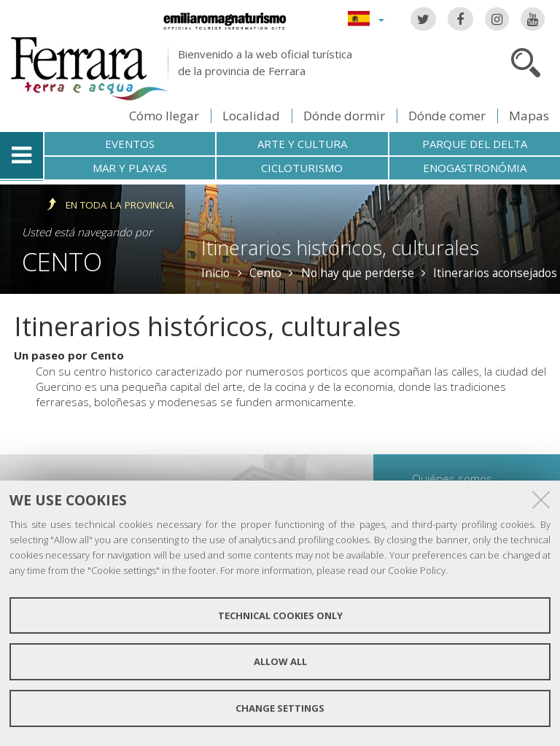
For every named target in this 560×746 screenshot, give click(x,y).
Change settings (280, 708)
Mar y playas (130, 168)
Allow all (280, 661)
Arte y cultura (302, 144)
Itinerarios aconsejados (495, 273)
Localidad (251, 116)
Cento (62, 261)
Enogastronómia (475, 168)
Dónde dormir (344, 116)
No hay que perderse (358, 273)
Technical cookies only (280, 615)
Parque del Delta (475, 144)
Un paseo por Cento (69, 355)
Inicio (215, 273)
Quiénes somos (452, 478)
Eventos (130, 144)
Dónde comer (447, 116)
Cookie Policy (417, 570)
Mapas (529, 116)
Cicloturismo (302, 168)
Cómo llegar (164, 116)
